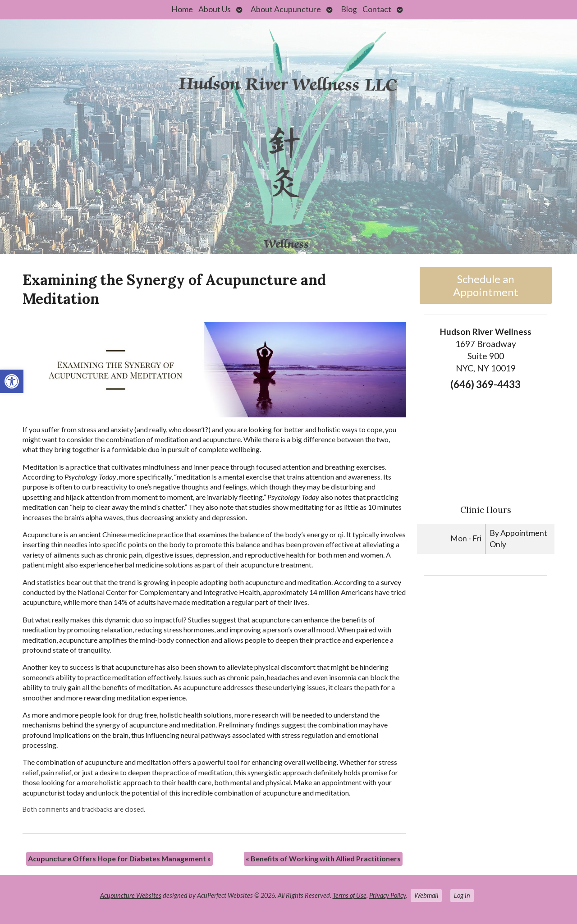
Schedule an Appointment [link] (486, 285)
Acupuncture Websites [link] (131, 895)
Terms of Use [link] (350, 895)
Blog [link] (349, 9)
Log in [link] (462, 895)
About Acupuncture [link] (286, 9)
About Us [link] (215, 9)
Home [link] (182, 9)
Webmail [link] (426, 895)
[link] (12, 381)
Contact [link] (377, 9)
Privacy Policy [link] (387, 895)
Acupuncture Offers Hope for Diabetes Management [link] (119, 858)
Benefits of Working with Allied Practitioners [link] (323, 858)
